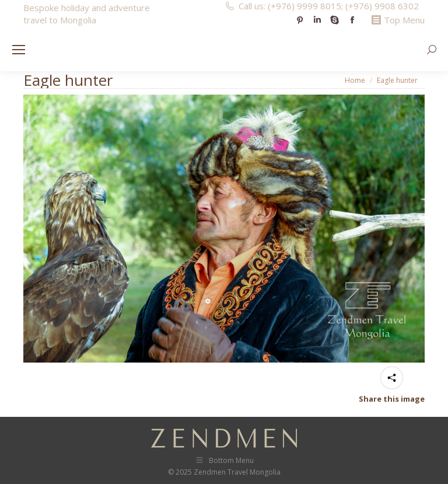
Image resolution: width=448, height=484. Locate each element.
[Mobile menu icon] (19, 50)
